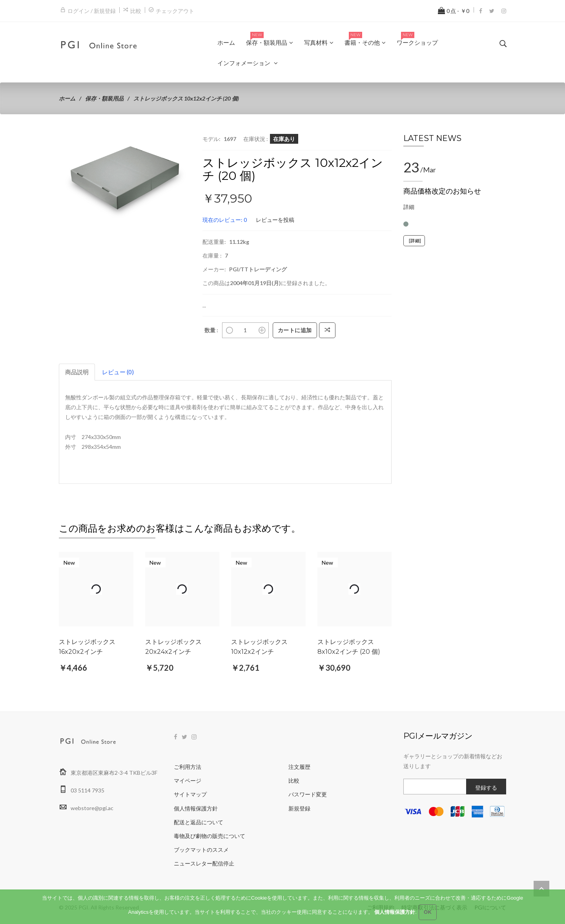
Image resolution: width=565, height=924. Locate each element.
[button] (184, 141)
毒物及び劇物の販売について (210, 836)
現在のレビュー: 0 (225, 220)
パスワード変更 (308, 794)
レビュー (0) (118, 372)
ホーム (67, 98)
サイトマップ (190, 794)
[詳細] (414, 241)
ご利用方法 (188, 767)
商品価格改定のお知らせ (442, 191)
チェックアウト (175, 11)
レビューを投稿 (275, 220)
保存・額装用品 (104, 98)
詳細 (409, 207)
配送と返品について (199, 822)
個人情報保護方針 (196, 808)
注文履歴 (299, 767)
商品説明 (77, 372)
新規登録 (299, 808)
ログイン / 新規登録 (92, 11)
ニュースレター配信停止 (204, 863)
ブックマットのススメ (201, 850)
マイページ (188, 780)
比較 (136, 11)
